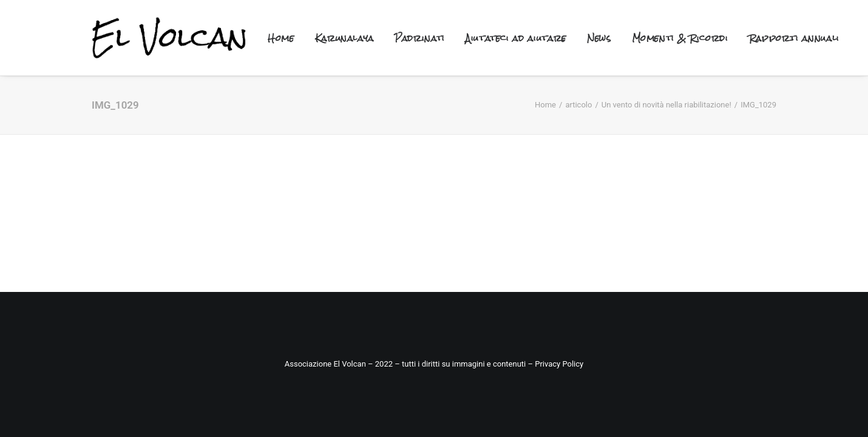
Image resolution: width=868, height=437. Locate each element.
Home (281, 38)
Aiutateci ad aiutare (516, 38)
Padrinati (420, 38)
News (599, 38)
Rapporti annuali (794, 38)
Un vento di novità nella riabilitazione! (666, 105)
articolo (578, 105)
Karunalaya (345, 38)
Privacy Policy (558, 364)
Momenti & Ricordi (680, 38)
